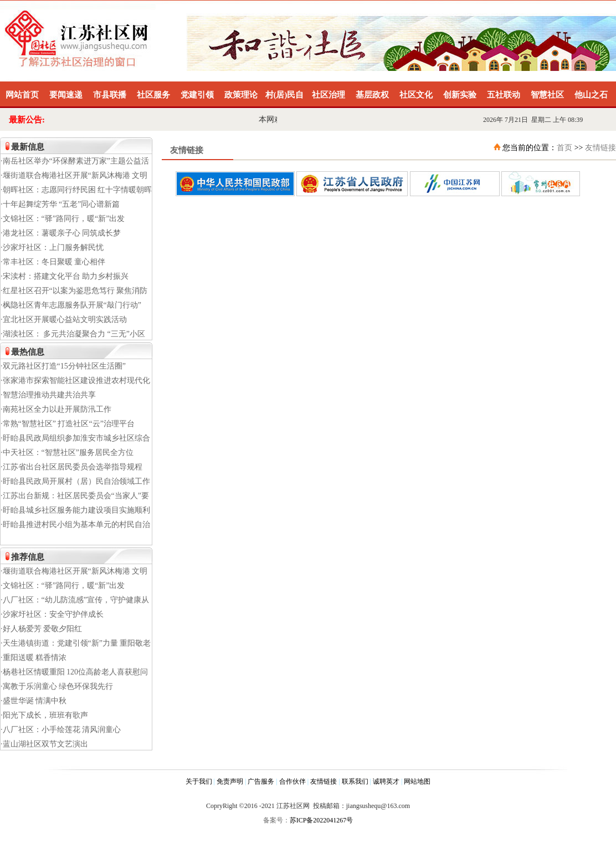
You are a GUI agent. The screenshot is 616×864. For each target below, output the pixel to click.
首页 (564, 148)
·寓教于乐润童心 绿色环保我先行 (57, 686)
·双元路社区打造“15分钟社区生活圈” (63, 366)
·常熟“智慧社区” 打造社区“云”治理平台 (68, 424)
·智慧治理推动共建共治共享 (48, 395)
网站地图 (417, 781)
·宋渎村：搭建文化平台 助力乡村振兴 (65, 276)
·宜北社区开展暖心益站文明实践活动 (64, 319)
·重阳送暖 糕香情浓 (34, 658)
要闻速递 (66, 95)
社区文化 (416, 95)
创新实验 (460, 95)
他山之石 (591, 95)
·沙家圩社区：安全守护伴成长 (52, 614)
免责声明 (230, 781)
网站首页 (22, 95)
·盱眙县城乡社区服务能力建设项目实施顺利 (75, 510)
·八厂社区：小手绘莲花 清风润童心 (61, 730)
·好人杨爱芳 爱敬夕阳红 (41, 629)
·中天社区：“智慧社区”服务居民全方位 (67, 453)
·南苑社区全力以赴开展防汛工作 (56, 409)
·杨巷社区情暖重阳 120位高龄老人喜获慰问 (74, 672)
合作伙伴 (292, 781)
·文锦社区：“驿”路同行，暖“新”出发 (63, 219)
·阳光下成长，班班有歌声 (44, 715)
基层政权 (372, 95)
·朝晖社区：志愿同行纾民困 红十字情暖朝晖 (76, 190)
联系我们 (355, 781)
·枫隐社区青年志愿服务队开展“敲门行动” (71, 305)
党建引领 (197, 95)
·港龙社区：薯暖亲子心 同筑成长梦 (61, 233)
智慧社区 (547, 95)
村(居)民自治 (285, 99)
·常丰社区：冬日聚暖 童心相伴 (53, 262)
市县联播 (110, 95)
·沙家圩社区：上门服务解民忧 (52, 247)
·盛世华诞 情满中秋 (34, 701)
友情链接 (600, 148)
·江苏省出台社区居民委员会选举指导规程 (71, 467)
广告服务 (261, 781)
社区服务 (153, 95)
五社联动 (504, 95)
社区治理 (328, 95)
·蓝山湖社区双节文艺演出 (44, 744)
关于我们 (199, 781)
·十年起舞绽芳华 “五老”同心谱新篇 (60, 204)
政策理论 (241, 95)
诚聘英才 (386, 781)
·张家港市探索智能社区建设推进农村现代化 (75, 380)
